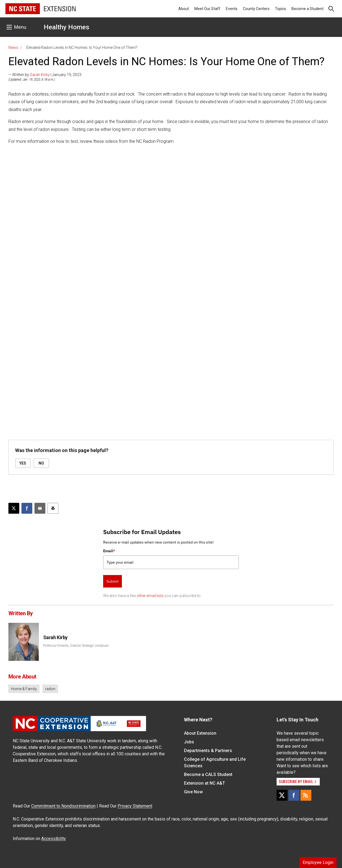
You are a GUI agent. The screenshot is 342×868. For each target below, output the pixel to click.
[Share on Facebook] (27, 508)
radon (50, 689)
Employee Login (318, 862)
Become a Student (308, 9)
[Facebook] (294, 795)
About (184, 9)
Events (232, 9)
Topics (281, 9)
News (13, 48)
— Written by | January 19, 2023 (45, 75)
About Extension (200, 733)
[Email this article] (40, 508)
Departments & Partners (208, 751)
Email (109, 551)
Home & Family (24, 689)
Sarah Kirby (40, 75)
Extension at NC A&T (205, 783)
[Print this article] (53, 508)
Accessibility (54, 839)
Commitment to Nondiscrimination (63, 806)
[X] (282, 795)
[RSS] (306, 795)
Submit (113, 581)
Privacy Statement (135, 806)
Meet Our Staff (207, 9)
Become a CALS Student (208, 774)
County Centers (256, 9)
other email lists (150, 596)
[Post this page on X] (14, 508)
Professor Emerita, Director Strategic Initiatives (76, 646)
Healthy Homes (66, 27)
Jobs (189, 742)
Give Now (193, 792)
